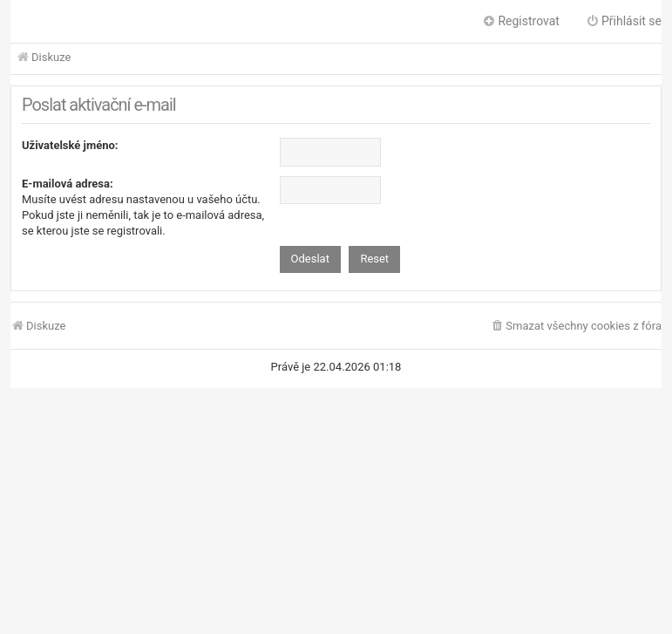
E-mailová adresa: (68, 184)
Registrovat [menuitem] (521, 21)
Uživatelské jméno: (70, 145)
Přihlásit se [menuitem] (624, 21)
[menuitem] (576, 327)
